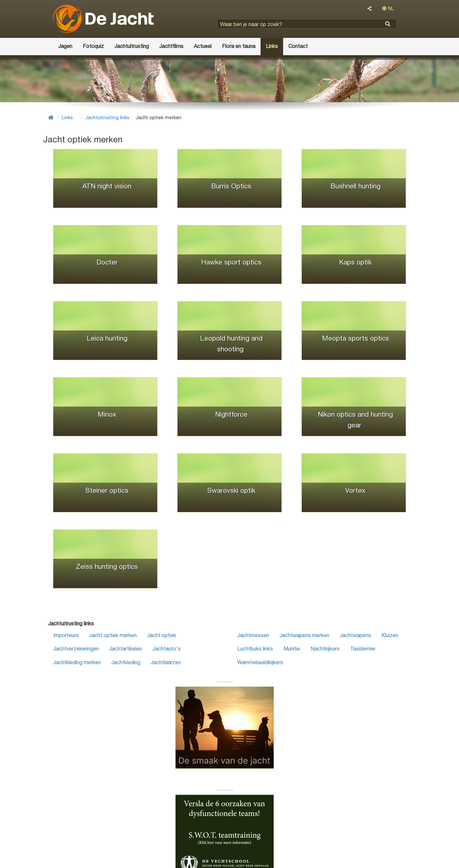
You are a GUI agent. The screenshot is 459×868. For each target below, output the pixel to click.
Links (67, 117)
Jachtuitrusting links (107, 117)
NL (388, 8)
